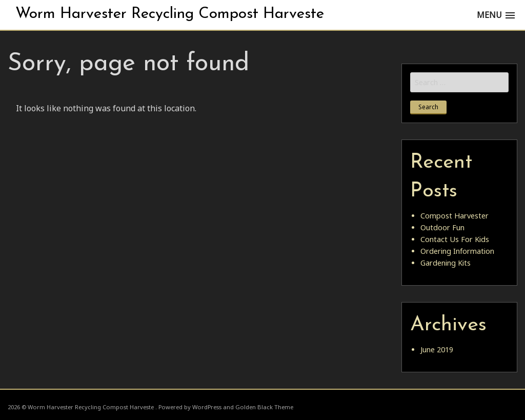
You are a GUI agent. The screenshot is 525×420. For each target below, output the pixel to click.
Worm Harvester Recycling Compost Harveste (170, 14)
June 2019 (437, 349)
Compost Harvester (455, 216)
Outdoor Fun (442, 227)
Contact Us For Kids (455, 239)
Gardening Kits (446, 263)
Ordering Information (457, 251)
